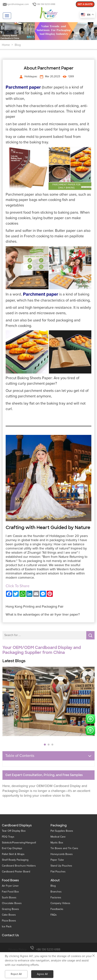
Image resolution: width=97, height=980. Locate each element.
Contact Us (10, 935)
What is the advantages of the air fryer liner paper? (43, 614)
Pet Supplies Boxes (62, 831)
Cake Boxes (9, 915)
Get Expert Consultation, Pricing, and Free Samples (44, 775)
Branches (56, 892)
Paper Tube (57, 860)
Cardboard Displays (17, 825)
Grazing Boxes (10, 909)
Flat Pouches (58, 872)
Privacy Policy (18, 950)
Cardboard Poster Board (16, 872)
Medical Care (58, 837)
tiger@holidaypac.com (18, 4)
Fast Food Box (10, 892)
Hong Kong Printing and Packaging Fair (35, 606)
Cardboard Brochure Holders (19, 866)
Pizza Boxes (9, 921)
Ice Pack (7, 926)
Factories (56, 898)
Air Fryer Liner (10, 886)
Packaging (59, 825)
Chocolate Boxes (12, 903)
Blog (18, 45)
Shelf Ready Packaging (15, 860)
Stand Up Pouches (61, 866)
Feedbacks (57, 909)
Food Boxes (10, 880)
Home (6, 45)
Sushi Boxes (9, 898)
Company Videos (60, 903)
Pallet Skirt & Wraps (13, 854)
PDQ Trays (8, 837)
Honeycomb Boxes (62, 854)
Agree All (42, 974)
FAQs (54, 915)
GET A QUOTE (85, 4)
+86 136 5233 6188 (46, 4)
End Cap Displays (12, 848)
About (55, 880)
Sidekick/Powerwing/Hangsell (19, 843)
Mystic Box (57, 843)
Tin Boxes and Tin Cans (64, 848)
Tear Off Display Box (14, 831)
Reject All (16, 974)
